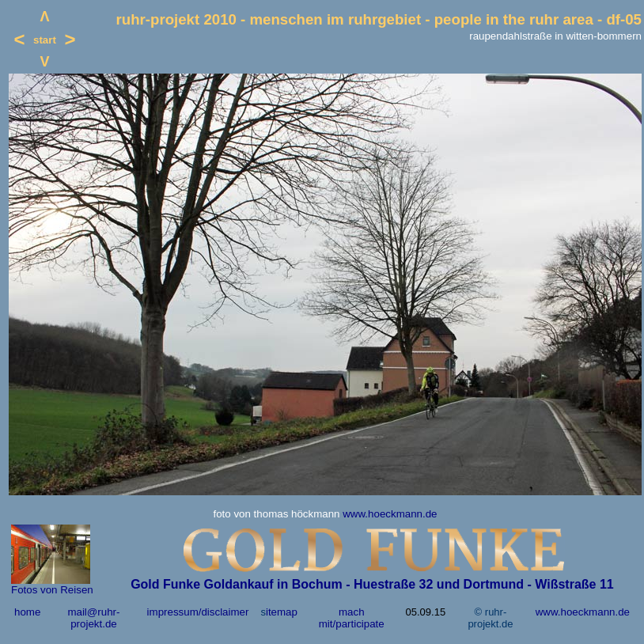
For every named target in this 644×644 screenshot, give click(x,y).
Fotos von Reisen (52, 590)
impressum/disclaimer (198, 612)
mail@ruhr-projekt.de (93, 618)
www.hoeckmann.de (390, 514)
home (27, 612)
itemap (282, 612)
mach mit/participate (352, 618)
